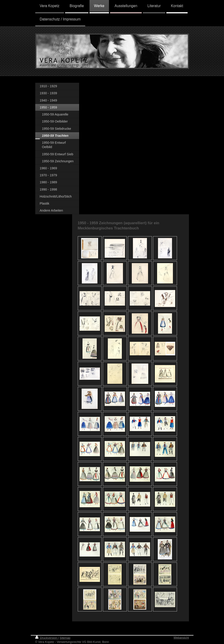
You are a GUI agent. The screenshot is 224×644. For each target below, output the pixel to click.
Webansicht (181, 638)
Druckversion (47, 638)
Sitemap (65, 638)
